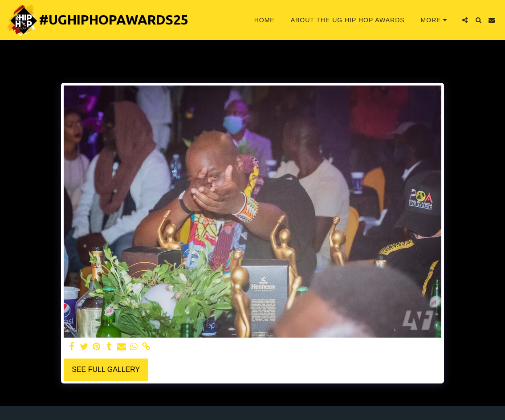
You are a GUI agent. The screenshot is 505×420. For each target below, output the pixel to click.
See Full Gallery (106, 369)
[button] (465, 20)
